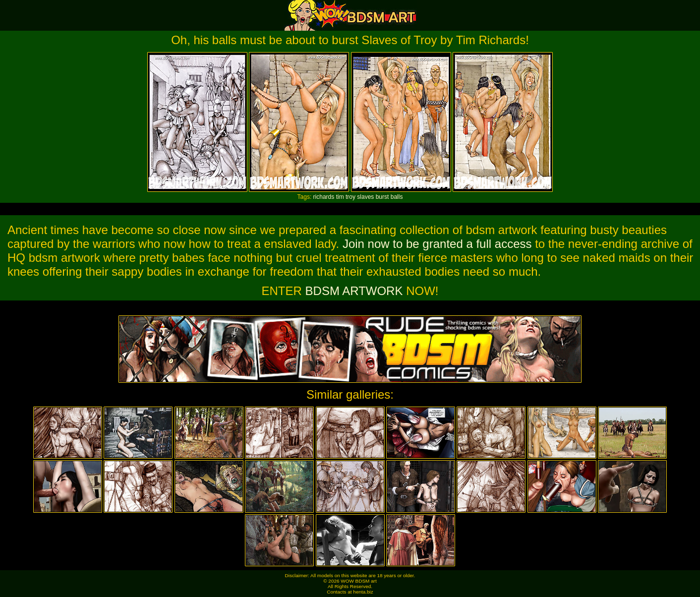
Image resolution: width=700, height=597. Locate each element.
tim (340, 197)
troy (350, 197)
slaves (365, 197)
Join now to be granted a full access (437, 244)
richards (324, 197)
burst (382, 197)
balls (397, 197)
